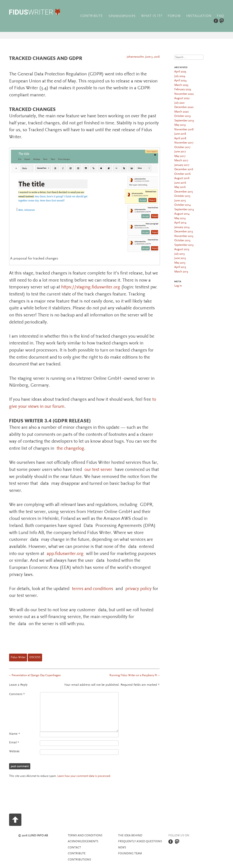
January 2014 (182, 227)
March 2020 (181, 112)
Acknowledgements (83, 841)
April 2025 (180, 72)
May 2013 (180, 263)
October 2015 (182, 196)
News (122, 847)
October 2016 (182, 174)
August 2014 (182, 214)
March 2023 (181, 85)
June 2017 (180, 152)
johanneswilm (135, 57)
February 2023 (183, 89)
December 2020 (184, 107)
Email (14, 742)
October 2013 (182, 240)
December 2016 (184, 169)
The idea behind (130, 835)
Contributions (79, 860)
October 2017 (182, 147)
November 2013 (184, 236)
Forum (174, 16)
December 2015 (184, 192)
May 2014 (180, 218)
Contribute (92, 16)
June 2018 (180, 134)
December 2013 (184, 231)
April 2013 (180, 267)
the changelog (70, 448)
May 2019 (180, 125)
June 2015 (180, 200)
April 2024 (180, 80)
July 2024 (180, 76)
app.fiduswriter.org (65, 553)
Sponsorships (122, 16)
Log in (178, 286)
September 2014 (184, 209)
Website (14, 751)
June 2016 (180, 183)
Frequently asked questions (140, 841)
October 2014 (182, 205)
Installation (199, 16)
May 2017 (180, 156)
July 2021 (180, 103)
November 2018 (184, 129)
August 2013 (182, 249)
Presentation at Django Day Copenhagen (35, 675)
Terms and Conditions (85, 835)
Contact (74, 847)
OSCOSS (35, 657)
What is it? (152, 16)
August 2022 (182, 98)
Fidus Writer (18, 657)
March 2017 (181, 160)
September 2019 (184, 121)
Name (15, 734)
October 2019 (182, 116)
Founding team (130, 853)
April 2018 (180, 138)
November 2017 (184, 143)
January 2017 (182, 165)
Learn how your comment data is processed (84, 776)
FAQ (220, 16)
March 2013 (181, 272)
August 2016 (182, 178)
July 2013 (180, 254)
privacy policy (138, 589)
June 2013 (180, 258)
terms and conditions (92, 589)
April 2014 (180, 223)
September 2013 (184, 245)
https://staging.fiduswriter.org (91, 287)
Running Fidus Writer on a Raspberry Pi (134, 675)
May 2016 (180, 187)
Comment (17, 694)
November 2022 (184, 94)
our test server (98, 469)
